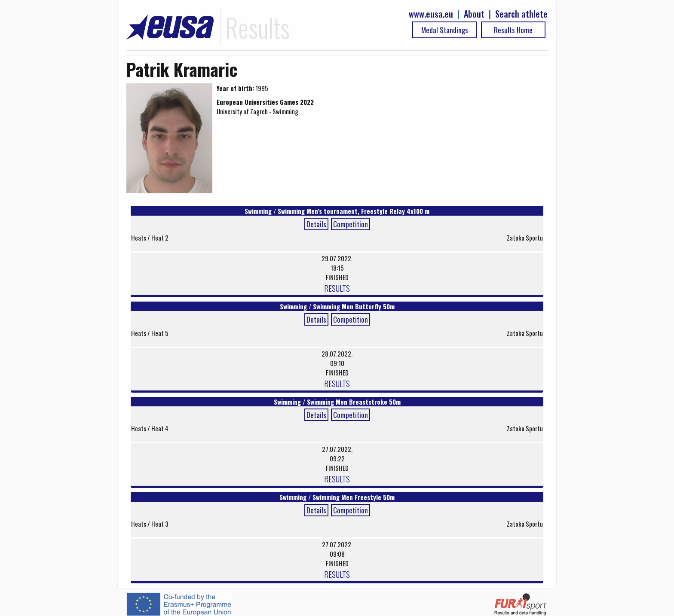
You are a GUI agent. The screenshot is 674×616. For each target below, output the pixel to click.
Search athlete (521, 14)
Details (316, 224)
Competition (351, 224)
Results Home (513, 30)
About (474, 14)
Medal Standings (445, 30)
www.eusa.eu (431, 14)
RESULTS (337, 288)
